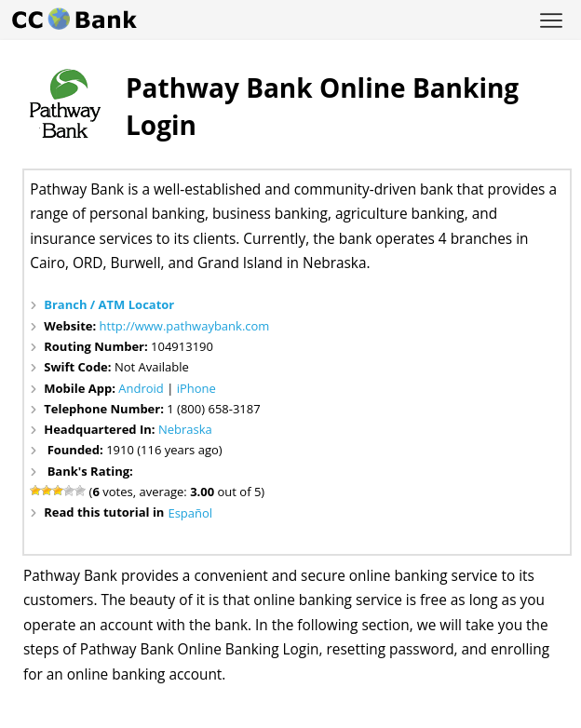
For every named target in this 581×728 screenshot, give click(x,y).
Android (141, 388)
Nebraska (185, 429)
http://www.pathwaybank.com (185, 326)
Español (190, 513)
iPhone (196, 388)
